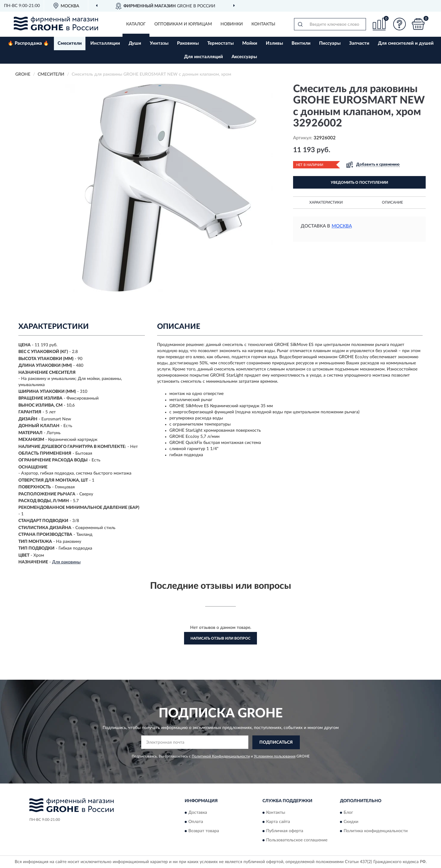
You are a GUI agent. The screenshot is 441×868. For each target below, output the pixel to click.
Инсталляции (105, 43)
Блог (348, 813)
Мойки (250, 43)
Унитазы (159, 43)
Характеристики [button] (326, 202)
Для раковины (66, 562)
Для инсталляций (204, 57)
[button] (400, 24)
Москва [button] (342, 226)
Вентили (301, 43)
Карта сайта (278, 822)
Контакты (263, 24)
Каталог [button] (136, 24)
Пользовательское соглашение (297, 840)
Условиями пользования (275, 756)
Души (135, 43)
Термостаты (221, 43)
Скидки (351, 822)
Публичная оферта (285, 831)
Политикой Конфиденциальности (221, 756)
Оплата (196, 822)
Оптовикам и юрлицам (183, 24)
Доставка (198, 813)
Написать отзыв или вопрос (221, 638)
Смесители (70, 43)
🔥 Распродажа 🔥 (28, 43)
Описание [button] (392, 202)
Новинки (232, 24)
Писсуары (330, 43)
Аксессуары (244, 57)
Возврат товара (204, 831)
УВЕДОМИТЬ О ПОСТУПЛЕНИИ (359, 182)
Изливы (274, 43)
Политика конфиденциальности (376, 831)
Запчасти (359, 43)
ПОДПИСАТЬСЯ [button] (276, 742)
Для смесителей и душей (406, 43)
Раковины (188, 43)
